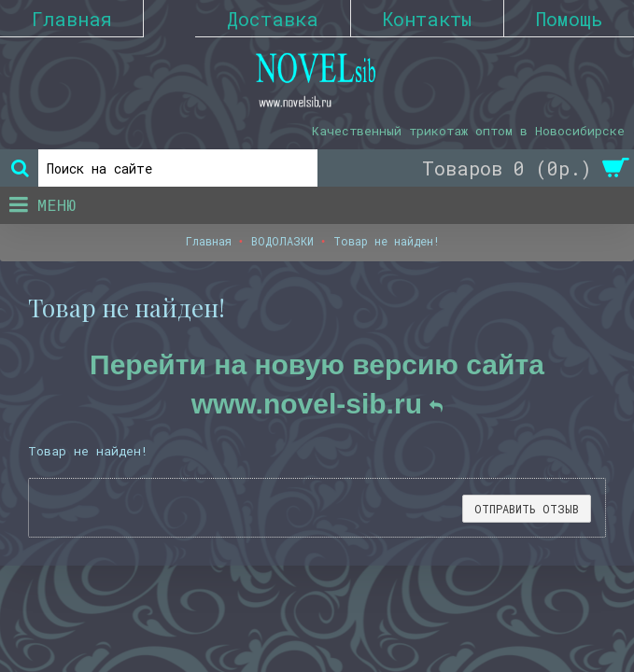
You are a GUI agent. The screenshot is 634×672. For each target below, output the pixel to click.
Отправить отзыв (527, 509)
